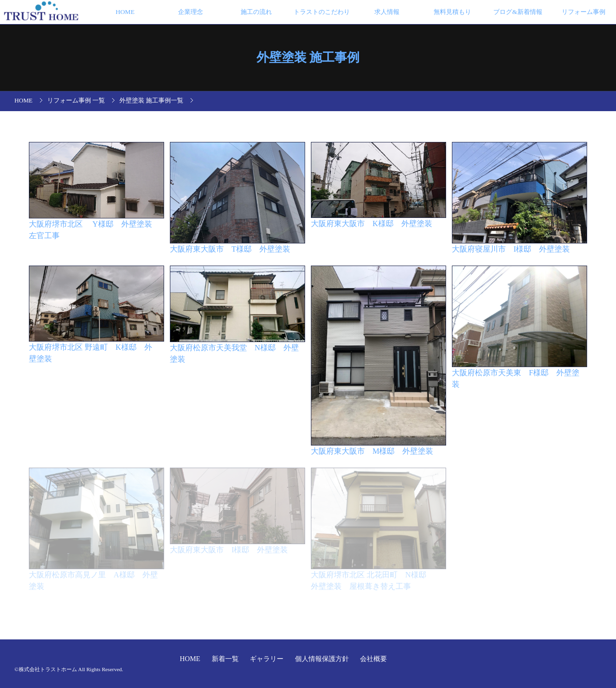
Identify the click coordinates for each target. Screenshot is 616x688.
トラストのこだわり (322, 12)
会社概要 (373, 659)
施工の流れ (256, 12)
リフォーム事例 (584, 12)
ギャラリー (268, 659)
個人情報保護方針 (323, 659)
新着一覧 (226, 659)
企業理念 (191, 12)
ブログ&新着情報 (518, 12)
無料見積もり (452, 12)
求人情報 (387, 12)
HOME (125, 12)
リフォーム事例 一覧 (76, 101)
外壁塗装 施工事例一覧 (151, 101)
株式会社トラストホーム (48, 669)
